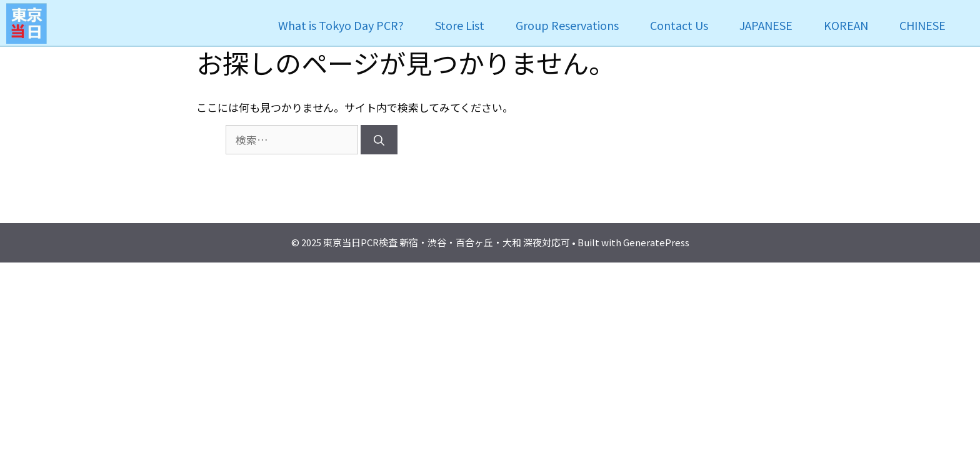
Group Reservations (567, 25)
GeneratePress (656, 242)
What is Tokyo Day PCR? (341, 25)
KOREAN (846, 25)
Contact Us (679, 25)
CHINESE (922, 25)
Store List (460, 25)
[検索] (379, 140)
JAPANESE (766, 25)
